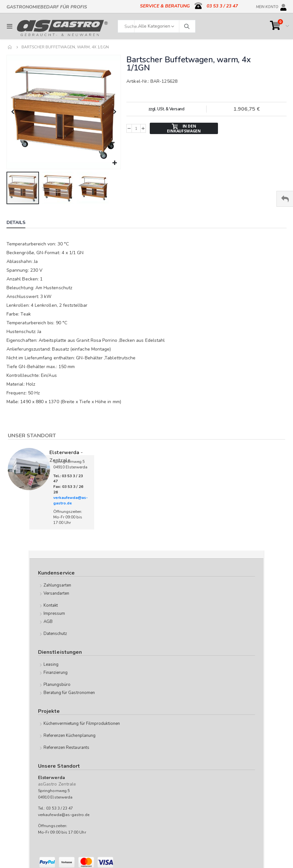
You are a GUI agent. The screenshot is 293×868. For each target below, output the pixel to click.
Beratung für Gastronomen (69, 693)
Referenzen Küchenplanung (70, 736)
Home (10, 47)
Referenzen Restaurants (66, 748)
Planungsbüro (57, 685)
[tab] (21, 223)
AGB (48, 622)
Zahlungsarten (57, 585)
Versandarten (57, 593)
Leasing (51, 664)
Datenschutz (55, 634)
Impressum (54, 614)
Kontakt (51, 605)
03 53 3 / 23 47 (222, 6)
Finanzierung (56, 673)
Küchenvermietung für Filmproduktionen (82, 724)
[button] (115, 163)
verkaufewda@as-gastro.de (70, 500)
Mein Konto (267, 6)
